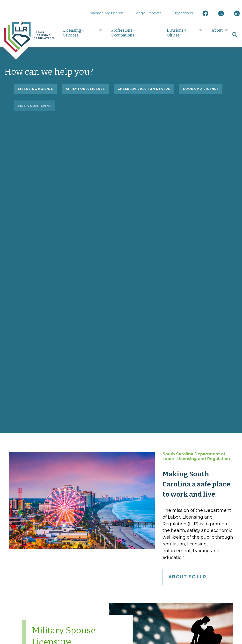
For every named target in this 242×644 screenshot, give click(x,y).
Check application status (144, 89)
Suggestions (182, 13)
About (217, 30)
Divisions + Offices (177, 33)
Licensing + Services (74, 33)
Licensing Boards (35, 89)
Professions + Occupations (123, 33)
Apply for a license (85, 89)
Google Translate (148, 13)
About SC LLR (187, 577)
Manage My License (107, 13)
